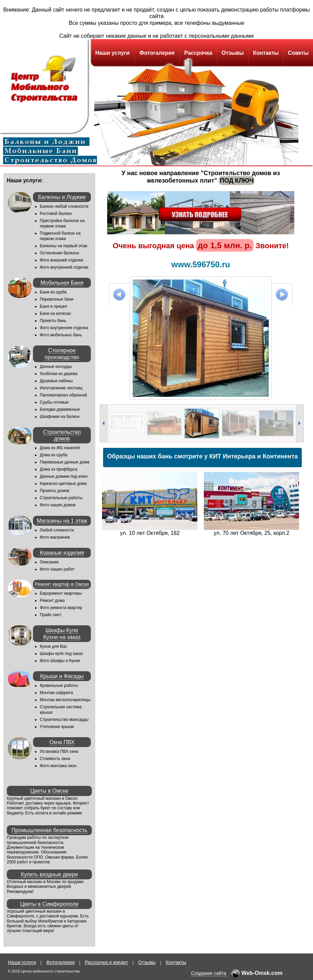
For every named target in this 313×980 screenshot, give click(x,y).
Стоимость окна (55, 759)
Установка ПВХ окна (59, 751)
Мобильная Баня (62, 283)
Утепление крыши (57, 727)
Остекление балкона (59, 253)
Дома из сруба (54, 455)
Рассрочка (198, 53)
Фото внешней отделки (61, 260)
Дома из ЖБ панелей (60, 448)
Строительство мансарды (64, 720)
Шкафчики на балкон (60, 417)
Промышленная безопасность (49, 830)
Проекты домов (54, 491)
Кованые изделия (62, 553)
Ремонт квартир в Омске (62, 584)
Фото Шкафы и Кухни (60, 661)
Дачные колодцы (56, 367)
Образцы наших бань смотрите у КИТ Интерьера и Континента (202, 456)
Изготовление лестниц (61, 388)
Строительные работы (61, 498)
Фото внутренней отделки (64, 267)
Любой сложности (57, 530)
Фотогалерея (157, 53)
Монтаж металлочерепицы (65, 700)
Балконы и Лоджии (62, 197)
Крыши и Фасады (62, 676)
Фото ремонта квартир (61, 608)
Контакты (266, 53)
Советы (298, 53)
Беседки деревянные (60, 409)
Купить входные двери (49, 874)
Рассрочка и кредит (106, 962)
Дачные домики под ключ (64, 476)
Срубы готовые (54, 402)
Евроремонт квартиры (61, 593)
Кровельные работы (59, 686)
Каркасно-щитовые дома (63, 484)
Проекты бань (53, 321)
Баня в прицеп (54, 306)
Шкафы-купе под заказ (61, 654)
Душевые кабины (56, 381)
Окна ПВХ (62, 742)
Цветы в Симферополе (49, 904)
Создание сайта (209, 973)
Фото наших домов (58, 505)
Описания (49, 562)
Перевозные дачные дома (65, 462)
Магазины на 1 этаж (62, 521)
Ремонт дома (52, 601)
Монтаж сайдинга (56, 693)
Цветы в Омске (49, 791)
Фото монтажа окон (58, 766)
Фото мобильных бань (61, 335)
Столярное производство (62, 354)
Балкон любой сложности (64, 206)
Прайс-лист (51, 615)
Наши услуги (112, 53)
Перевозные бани (57, 299)
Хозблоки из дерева (59, 374)
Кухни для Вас (53, 646)
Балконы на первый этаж (64, 246)
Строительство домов (62, 435)
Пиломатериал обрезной (63, 395)
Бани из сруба (53, 292)
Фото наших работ (57, 569)
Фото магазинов (55, 537)
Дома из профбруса (59, 469)
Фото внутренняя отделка (64, 328)
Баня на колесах (55, 314)
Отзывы (233, 53)
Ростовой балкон (56, 214)
